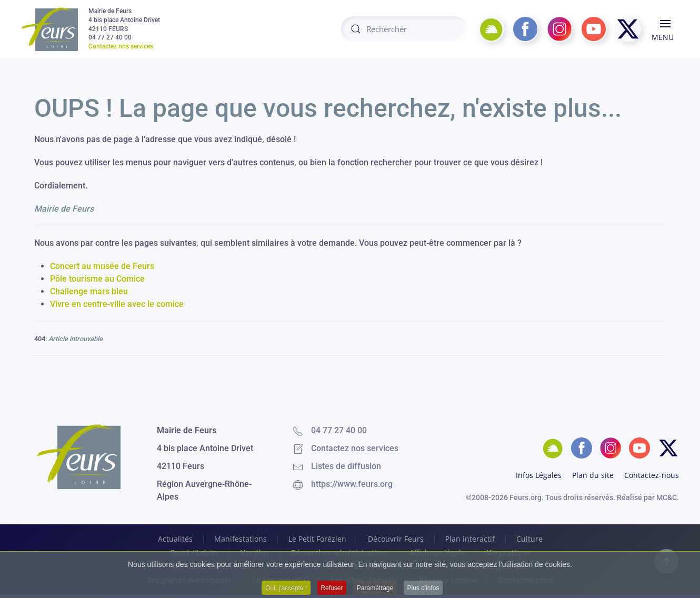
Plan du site (593, 475)
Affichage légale (437, 553)
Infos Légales (539, 475)
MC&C (667, 497)
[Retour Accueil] (49, 29)
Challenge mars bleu (89, 291)
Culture (529, 539)
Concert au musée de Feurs (102, 266)
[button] (665, 29)
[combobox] (404, 29)
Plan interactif (470, 539)
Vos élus (255, 553)
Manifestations (241, 539)
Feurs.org (526, 497)
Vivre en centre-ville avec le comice (117, 304)
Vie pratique (508, 553)
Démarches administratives (339, 553)
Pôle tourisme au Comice (97, 279)
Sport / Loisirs (195, 553)
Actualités (175, 539)
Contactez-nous (652, 475)
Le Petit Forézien (317, 539)
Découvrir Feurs (396, 539)
